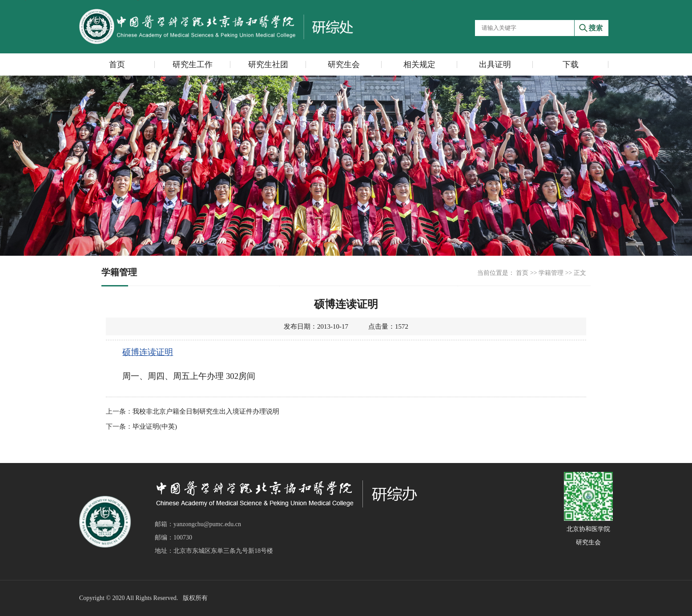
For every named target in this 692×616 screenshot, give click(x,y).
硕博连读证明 (148, 352)
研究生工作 (193, 64)
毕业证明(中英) (155, 427)
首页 (117, 64)
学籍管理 (551, 273)
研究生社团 (268, 64)
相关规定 (419, 64)
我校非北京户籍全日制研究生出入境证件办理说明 (206, 411)
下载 (571, 64)
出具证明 (495, 64)
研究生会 (344, 64)
